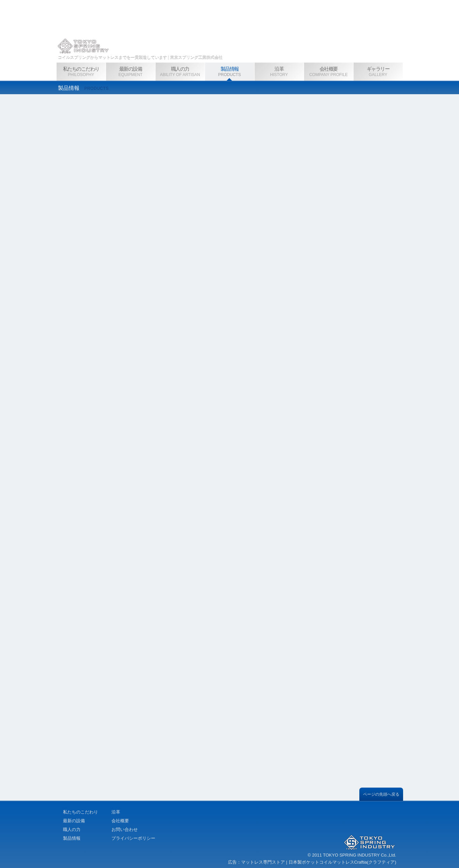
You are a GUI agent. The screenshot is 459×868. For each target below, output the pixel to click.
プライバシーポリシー (133, 838)
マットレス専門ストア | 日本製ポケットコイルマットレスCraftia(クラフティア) (319, 862)
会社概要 (120, 821)
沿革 (116, 812)
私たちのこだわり (80, 812)
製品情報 (72, 838)
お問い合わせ (125, 829)
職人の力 (72, 829)
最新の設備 (74, 821)
